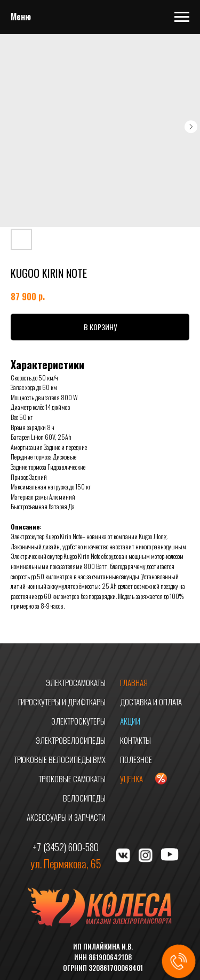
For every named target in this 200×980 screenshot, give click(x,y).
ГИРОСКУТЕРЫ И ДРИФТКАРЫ (62, 702)
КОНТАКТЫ (135, 740)
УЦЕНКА (131, 779)
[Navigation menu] (182, 17)
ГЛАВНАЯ (134, 682)
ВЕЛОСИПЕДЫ (84, 798)
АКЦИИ (130, 721)
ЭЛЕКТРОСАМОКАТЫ (76, 682)
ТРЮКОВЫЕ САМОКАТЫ (72, 779)
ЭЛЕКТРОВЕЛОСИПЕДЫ (71, 740)
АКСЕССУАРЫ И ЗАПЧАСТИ (66, 817)
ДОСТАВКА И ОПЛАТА (151, 702)
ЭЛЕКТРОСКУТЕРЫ (78, 721)
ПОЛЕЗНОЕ (136, 759)
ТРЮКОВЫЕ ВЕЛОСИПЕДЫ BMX (60, 759)
